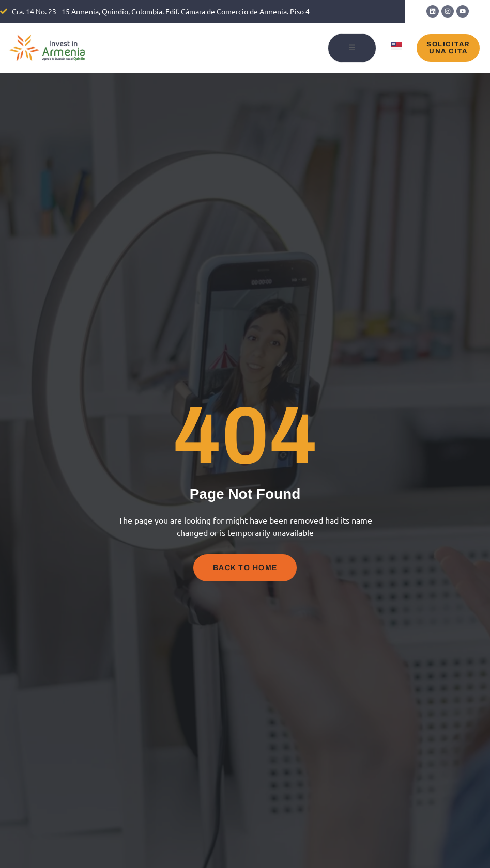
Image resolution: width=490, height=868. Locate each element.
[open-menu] (352, 48)
